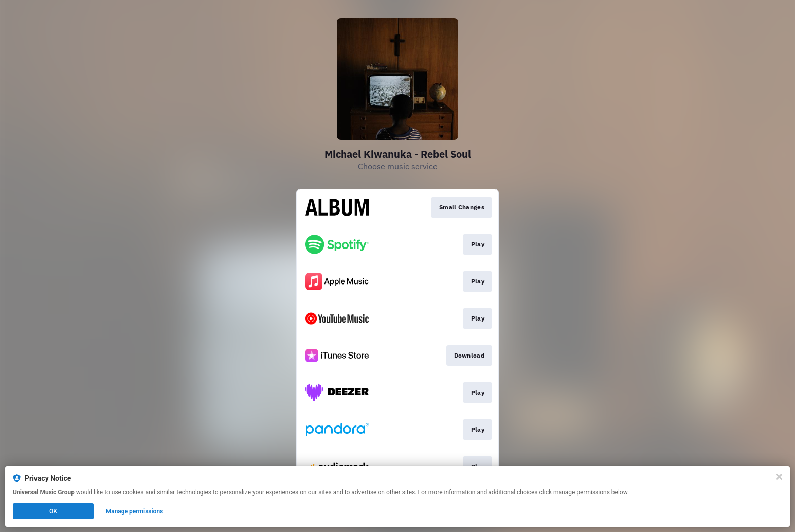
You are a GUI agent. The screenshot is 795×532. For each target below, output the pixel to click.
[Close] (779, 477)
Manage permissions (135, 511)
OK (53, 511)
